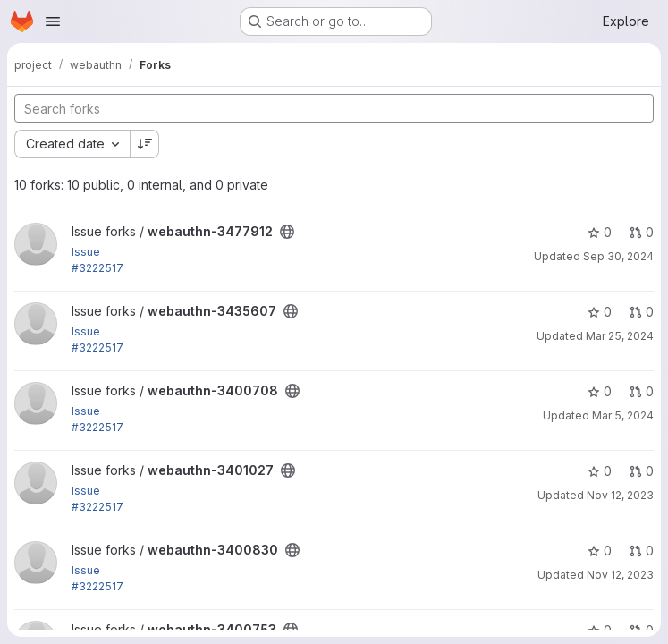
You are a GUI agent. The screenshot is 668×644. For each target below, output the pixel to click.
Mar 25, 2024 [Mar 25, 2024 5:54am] (620, 336)
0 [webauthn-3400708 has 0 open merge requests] (642, 391)
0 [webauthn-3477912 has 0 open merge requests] (642, 232)
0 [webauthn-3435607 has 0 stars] (600, 312)
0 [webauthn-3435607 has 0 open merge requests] (642, 312)
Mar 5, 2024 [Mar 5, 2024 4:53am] (623, 415)
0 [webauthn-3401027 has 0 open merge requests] (642, 471)
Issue (86, 252)
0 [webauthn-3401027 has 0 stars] (600, 471)
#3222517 (97, 268)
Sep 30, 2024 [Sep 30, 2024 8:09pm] (618, 256)
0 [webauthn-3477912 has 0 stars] (600, 232)
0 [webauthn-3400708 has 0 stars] (600, 391)
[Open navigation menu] (53, 21)
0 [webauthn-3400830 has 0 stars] (600, 551)
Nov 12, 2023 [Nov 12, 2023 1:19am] (620, 575)
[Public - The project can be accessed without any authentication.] (287, 232)
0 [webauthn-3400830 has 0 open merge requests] (642, 551)
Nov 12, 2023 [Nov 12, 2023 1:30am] (620, 495)
